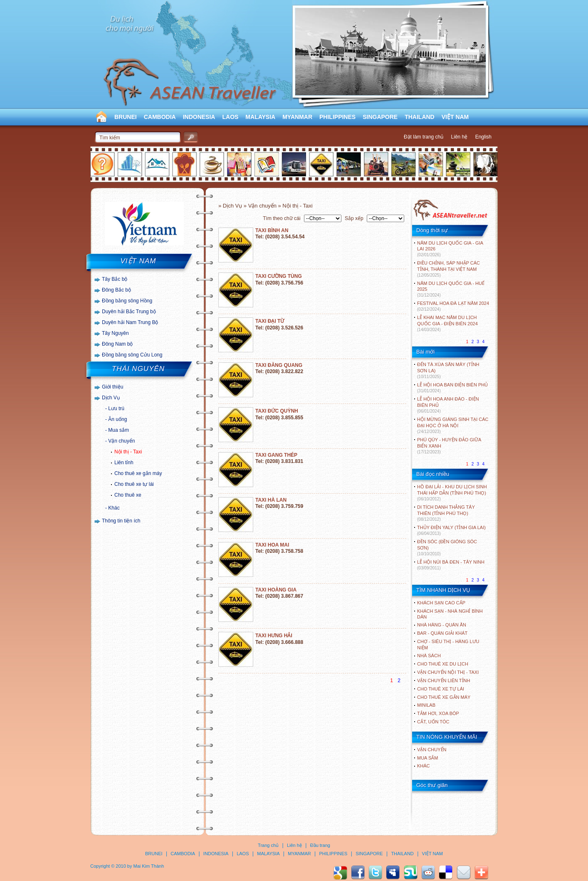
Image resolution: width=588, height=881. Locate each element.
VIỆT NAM (455, 117)
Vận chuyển (121, 441)
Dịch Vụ (111, 398)
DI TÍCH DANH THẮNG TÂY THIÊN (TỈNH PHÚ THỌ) (446, 513)
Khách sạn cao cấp (441, 603)
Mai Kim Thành (149, 866)
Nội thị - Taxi (128, 452)
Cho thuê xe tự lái (134, 484)
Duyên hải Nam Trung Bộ (130, 322)
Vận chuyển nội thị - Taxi (448, 672)
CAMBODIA (160, 117)
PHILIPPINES (337, 117)
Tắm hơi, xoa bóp (438, 713)
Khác (114, 508)
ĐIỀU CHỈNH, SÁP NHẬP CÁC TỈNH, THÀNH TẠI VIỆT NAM (448, 269)
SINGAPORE (380, 117)
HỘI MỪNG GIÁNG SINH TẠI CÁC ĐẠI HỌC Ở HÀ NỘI (453, 425)
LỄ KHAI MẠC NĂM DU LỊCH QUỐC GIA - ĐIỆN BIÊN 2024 (447, 323)
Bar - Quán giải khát (442, 633)
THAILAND (420, 117)
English (483, 137)
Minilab (426, 705)
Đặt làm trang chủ (424, 137)
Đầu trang (320, 845)
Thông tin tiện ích (121, 521)
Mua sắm (119, 430)
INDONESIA (199, 117)
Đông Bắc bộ (116, 290)
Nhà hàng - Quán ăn (442, 625)
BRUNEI (126, 117)
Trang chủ (268, 845)
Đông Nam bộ (117, 344)
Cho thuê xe (128, 495)
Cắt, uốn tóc (433, 722)
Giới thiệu (112, 387)
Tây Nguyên (115, 333)
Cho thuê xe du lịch (443, 664)
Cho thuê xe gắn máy (138, 473)
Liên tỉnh (124, 463)
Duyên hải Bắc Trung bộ (129, 312)
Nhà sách (429, 656)
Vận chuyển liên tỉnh (443, 681)
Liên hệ (460, 137)
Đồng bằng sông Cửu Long (132, 355)
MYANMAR (297, 117)
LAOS (230, 117)
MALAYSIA (260, 117)
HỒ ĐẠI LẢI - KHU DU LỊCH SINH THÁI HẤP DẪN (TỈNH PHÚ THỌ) (452, 493)
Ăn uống (117, 419)
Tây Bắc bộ (115, 279)
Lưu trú (116, 408)
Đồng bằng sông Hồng (127, 301)
